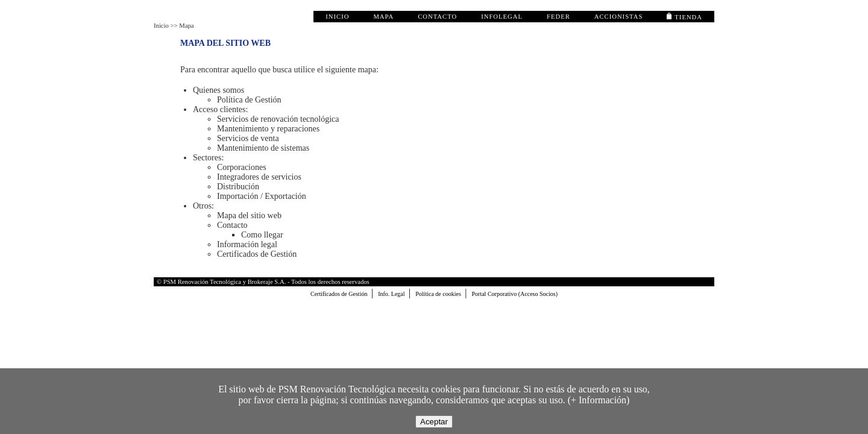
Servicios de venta (248, 138)
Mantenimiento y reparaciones (268, 129)
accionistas (619, 17)
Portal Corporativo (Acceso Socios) (515, 294)
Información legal (247, 244)
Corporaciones (242, 167)
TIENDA (684, 17)
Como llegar (262, 235)
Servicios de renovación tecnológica (278, 119)
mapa (383, 17)
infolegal (502, 17)
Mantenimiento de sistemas (263, 148)
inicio (337, 17)
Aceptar (434, 422)
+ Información (599, 400)
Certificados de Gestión (257, 254)
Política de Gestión (249, 100)
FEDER (558, 17)
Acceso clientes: (220, 109)
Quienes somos (219, 90)
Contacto (232, 225)
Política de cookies (439, 294)
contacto (437, 17)
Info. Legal (392, 294)
